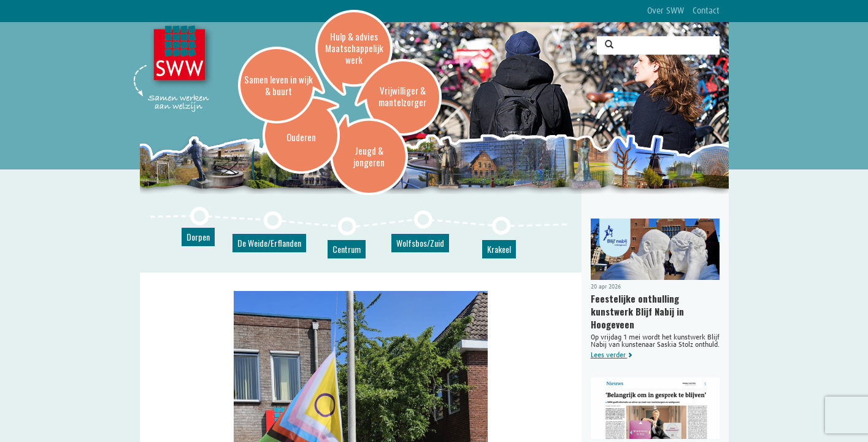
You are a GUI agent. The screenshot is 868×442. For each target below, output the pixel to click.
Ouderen (301, 137)
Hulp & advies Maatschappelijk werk (354, 48)
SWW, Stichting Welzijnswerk (182, 56)
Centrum (347, 249)
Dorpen (198, 237)
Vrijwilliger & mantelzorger (402, 96)
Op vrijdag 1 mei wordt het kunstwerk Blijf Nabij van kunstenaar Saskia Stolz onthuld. (655, 289)
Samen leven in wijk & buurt (278, 85)
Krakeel (499, 249)
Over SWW (666, 11)
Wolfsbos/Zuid (420, 243)
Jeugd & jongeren (369, 156)
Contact (706, 11)
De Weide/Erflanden (269, 243)
